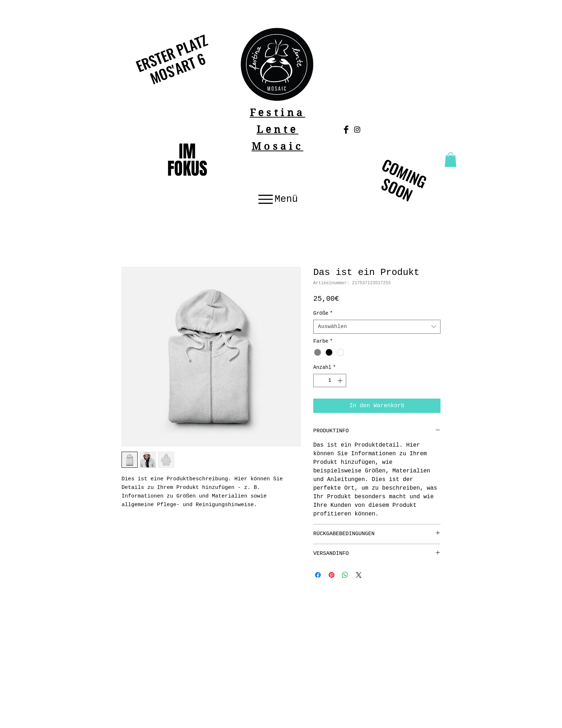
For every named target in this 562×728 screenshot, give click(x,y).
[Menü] (277, 199)
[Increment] (341, 380)
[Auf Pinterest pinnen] (332, 575)
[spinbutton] (330, 380)
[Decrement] (319, 380)
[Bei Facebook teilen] (318, 575)
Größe (323, 313)
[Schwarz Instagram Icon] (357, 130)
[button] (451, 160)
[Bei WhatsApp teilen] (345, 575)
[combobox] (377, 327)
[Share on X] (359, 575)
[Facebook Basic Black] (346, 130)
